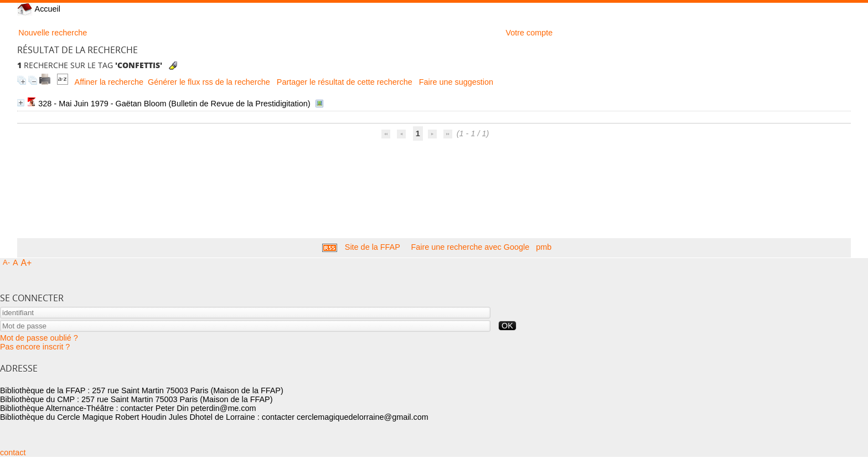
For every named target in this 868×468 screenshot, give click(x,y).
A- (6, 262)
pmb (544, 247)
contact (13, 452)
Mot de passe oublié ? (39, 338)
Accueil (39, 9)
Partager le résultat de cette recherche (345, 82)
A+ (27, 263)
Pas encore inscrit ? (35, 347)
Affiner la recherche (109, 82)
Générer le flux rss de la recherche (209, 82)
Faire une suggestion (456, 82)
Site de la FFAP (373, 247)
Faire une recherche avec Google (471, 247)
